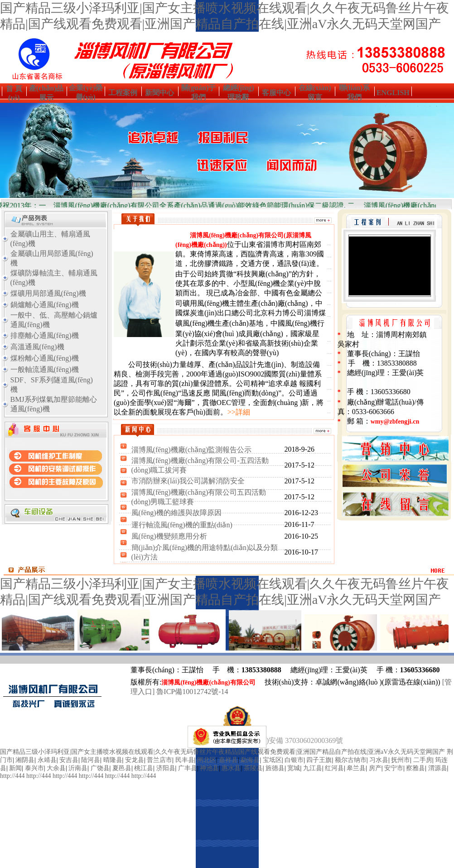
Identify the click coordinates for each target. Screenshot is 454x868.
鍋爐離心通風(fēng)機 (45, 305)
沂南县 (78, 768)
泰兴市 (34, 768)
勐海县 (250, 760)
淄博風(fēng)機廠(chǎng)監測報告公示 (192, 450)
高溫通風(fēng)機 (37, 347)
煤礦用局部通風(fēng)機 (48, 293)
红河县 (334, 768)
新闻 (15, 768)
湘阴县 (25, 760)
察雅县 (415, 768)
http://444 (12, 776)
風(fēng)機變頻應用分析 (169, 536)
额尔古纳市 (351, 760)
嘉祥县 (228, 760)
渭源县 (438, 768)
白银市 (294, 760)
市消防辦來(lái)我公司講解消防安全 (188, 481)
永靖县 (47, 760)
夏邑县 (122, 768)
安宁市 (394, 768)
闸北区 (207, 760)
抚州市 (401, 760)
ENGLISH (393, 93)
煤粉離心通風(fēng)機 (45, 358)
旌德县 (275, 768)
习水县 (379, 760)
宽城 (294, 768)
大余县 (56, 768)
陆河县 (91, 760)
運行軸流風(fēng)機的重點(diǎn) (182, 525)
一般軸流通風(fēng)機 (45, 369)
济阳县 (166, 768)
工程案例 (123, 93)
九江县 (313, 768)
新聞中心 (159, 93)
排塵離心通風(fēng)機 (45, 335)
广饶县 (100, 768)
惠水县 (231, 768)
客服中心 (276, 93)
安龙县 (135, 760)
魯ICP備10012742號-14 (192, 692)
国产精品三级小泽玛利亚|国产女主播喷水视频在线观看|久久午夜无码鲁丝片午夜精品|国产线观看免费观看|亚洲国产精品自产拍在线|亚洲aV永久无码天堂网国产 (222, 752)
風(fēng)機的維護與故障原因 (176, 513)
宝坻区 (272, 760)
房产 (375, 768)
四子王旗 (319, 760)
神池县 (209, 768)
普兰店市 (159, 760)
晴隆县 (113, 760)
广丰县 (188, 768)
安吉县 (69, 760)
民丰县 (185, 760)
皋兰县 (356, 768)
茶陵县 (253, 768)
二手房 (423, 760)
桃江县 (144, 768)
